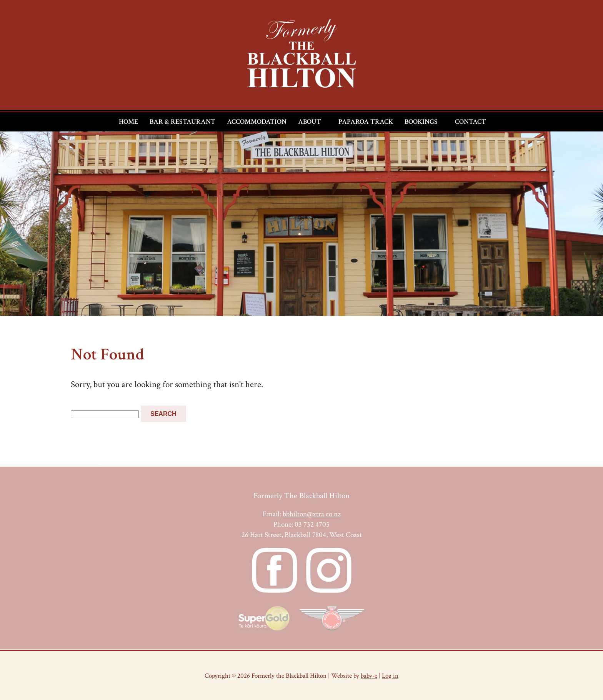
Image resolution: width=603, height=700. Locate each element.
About (310, 122)
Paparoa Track (366, 122)
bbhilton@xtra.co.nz (312, 514)
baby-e (369, 676)
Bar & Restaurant (182, 122)
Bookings (421, 122)
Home (128, 122)
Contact (471, 122)
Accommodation (257, 122)
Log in (390, 676)
